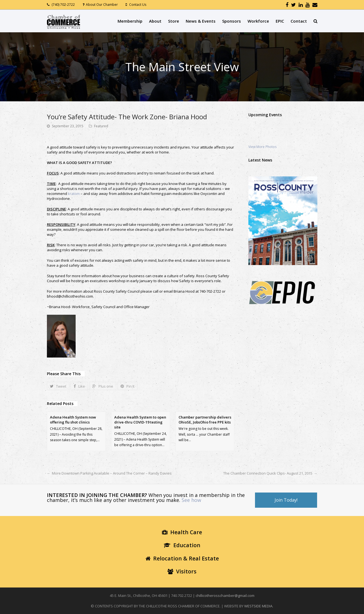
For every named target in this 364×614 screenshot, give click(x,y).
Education (182, 545)
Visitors (182, 571)
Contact (299, 21)
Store (174, 21)
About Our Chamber (102, 5)
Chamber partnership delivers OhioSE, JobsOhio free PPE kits (205, 420)
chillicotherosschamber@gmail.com (225, 596)
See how (191, 500)
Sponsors (232, 21)
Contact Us (138, 5)
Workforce (258, 21)
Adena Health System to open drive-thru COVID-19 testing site (140, 422)
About (155, 21)
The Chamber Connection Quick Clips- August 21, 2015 (268, 473)
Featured (101, 126)
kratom (74, 194)
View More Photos (262, 147)
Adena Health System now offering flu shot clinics (73, 420)
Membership (130, 21)
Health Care (182, 532)
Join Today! (286, 500)
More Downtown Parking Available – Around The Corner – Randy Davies (112, 473)
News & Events (201, 21)
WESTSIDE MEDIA (258, 606)
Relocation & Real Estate (182, 558)
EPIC (280, 21)
